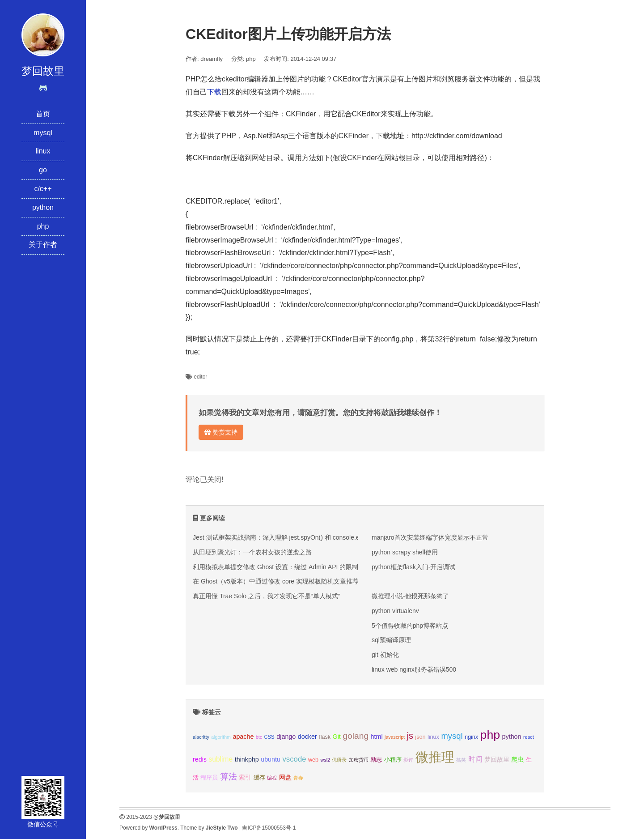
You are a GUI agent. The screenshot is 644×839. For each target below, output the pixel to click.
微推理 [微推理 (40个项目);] (435, 757)
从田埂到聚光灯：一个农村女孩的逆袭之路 (252, 552)
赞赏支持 (221, 432)
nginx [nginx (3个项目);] (471, 737)
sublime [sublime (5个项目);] (220, 759)
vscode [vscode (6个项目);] (294, 759)
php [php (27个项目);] (490, 735)
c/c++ (43, 189)
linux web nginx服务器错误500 (414, 669)
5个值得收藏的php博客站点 (410, 626)
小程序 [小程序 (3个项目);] (393, 760)
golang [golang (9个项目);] (356, 736)
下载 (214, 92)
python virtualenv (395, 611)
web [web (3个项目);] (313, 760)
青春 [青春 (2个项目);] (298, 778)
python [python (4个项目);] (512, 737)
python (43, 207)
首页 (43, 114)
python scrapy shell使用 (405, 552)
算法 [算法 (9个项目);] (229, 777)
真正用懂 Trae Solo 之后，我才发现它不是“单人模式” (266, 596)
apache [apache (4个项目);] (243, 737)
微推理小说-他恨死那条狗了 (410, 596)
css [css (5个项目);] (269, 736)
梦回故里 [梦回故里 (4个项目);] (497, 759)
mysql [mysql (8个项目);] (452, 736)
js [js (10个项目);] (410, 736)
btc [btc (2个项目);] (259, 737)
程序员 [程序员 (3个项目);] (209, 778)
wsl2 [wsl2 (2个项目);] (325, 760)
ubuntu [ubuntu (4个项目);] (271, 759)
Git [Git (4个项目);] (337, 737)
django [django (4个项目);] (286, 737)
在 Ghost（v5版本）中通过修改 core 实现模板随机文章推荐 (276, 581)
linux (43, 151)
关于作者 (43, 245)
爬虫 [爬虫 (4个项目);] (517, 759)
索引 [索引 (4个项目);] (245, 777)
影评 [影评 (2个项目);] (408, 760)
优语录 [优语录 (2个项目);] (339, 760)
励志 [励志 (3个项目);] (376, 760)
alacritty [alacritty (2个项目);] (201, 737)
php (43, 226)
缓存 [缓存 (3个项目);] (259, 778)
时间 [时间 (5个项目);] (475, 759)
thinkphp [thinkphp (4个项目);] (247, 759)
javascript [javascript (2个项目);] (395, 737)
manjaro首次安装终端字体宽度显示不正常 (430, 537)
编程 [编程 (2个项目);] (272, 778)
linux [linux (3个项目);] (433, 737)
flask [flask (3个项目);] (325, 737)
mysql (43, 133)
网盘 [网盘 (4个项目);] (285, 777)
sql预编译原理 (391, 640)
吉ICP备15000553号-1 (269, 828)
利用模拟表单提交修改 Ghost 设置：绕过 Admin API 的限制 (275, 567)
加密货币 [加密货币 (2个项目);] (359, 760)
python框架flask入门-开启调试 (413, 567)
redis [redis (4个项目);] (200, 759)
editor (200, 377)
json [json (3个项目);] (420, 737)
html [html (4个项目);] (377, 737)
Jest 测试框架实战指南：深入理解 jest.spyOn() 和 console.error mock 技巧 (297, 537)
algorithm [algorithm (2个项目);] (221, 737)
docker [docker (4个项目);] (307, 737)
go (43, 170)
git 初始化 (385, 655)
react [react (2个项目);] (529, 737)
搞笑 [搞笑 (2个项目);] (461, 760)
